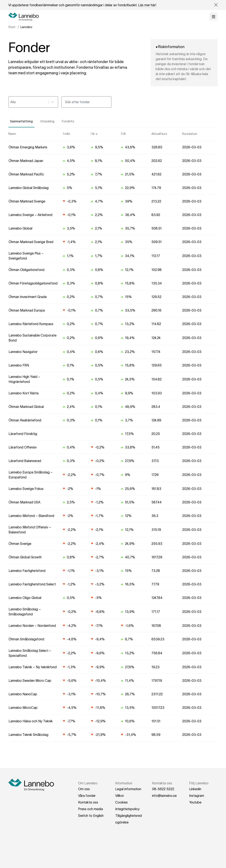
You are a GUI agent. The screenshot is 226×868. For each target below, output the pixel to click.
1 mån (66, 134)
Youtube (195, 802)
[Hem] (25, 17)
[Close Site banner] (214, 5)
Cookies (121, 802)
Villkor (120, 796)
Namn (12, 134)
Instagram (197, 796)
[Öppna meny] (214, 17)
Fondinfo (68, 121)
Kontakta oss (88, 802)
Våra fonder (87, 796)
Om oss (84, 789)
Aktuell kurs (159, 134)
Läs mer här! (147, 5)
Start (12, 27)
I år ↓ (94, 134)
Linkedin (195, 789)
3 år (123, 134)
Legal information (128, 789)
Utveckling (47, 121)
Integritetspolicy (127, 809)
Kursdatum (190, 134)
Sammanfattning (21, 121)
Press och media (91, 809)
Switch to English (91, 816)
